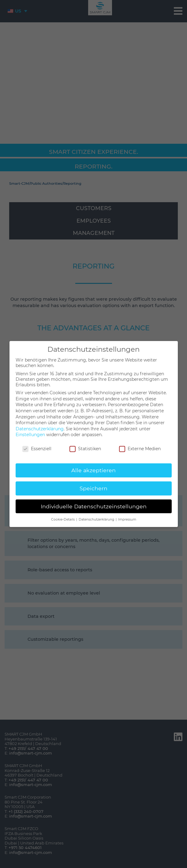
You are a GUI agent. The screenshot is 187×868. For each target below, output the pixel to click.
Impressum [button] (127, 519)
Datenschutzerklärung (40, 429)
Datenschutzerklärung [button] (97, 519)
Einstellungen (30, 435)
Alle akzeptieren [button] (93, 470)
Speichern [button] (93, 488)
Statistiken (85, 449)
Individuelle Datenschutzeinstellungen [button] (94, 506)
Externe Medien (140, 449)
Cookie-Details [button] (63, 519)
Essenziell (37, 449)
